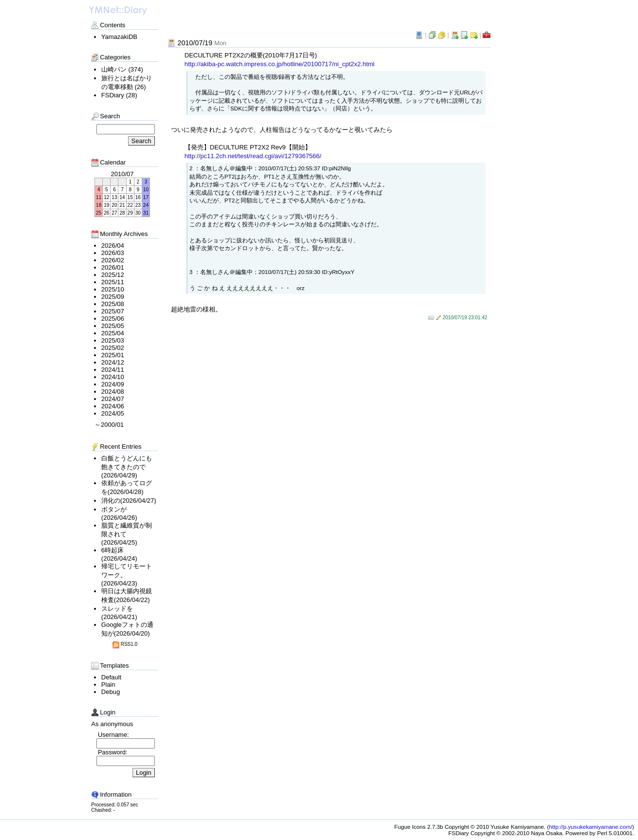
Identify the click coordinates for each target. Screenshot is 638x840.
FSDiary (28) (119, 95)
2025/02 (113, 348)
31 (146, 213)
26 (106, 213)
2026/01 (113, 267)
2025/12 (113, 275)
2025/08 (113, 304)
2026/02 (113, 260)
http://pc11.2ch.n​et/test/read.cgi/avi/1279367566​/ (253, 156)
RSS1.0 (125, 644)
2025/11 (113, 282)
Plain (108, 685)
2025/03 (113, 340)
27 (114, 213)
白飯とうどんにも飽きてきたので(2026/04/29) (127, 467)
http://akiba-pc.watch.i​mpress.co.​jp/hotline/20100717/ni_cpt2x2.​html (280, 64)
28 (122, 213)
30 (138, 213)
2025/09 (113, 297)
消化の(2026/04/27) (129, 501)
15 (130, 197)
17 (146, 197)
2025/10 (113, 289)
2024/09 (113, 384)
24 (146, 205)
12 (106, 197)
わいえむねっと (118, 11)
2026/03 (113, 253)
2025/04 (113, 333)
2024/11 (113, 370)
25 (99, 213)
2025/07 (113, 311)
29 (130, 213)
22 (130, 205)
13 (114, 197)
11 (99, 197)
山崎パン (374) (122, 69)
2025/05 (113, 326)
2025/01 (113, 355)
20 (114, 205)
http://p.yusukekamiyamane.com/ (591, 827)
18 (99, 205)
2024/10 (113, 377)
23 (138, 205)
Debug (111, 692)
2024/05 (113, 413)
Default (111, 677)
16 (138, 197)
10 (146, 190)
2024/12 (113, 362)
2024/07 (113, 399)
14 (122, 197)
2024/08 (113, 392)
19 (106, 205)
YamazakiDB (119, 37)
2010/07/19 (202, 43)
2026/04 (113, 246)
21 (122, 205)
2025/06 (113, 319)
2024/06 (113, 406)
